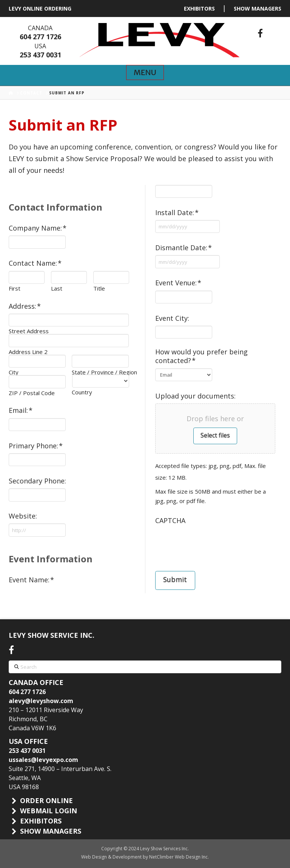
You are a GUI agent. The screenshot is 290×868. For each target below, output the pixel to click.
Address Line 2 (28, 352)
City (14, 372)
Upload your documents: (195, 396)
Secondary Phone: (37, 481)
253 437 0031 (40, 55)
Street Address (29, 331)
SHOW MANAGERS (258, 8)
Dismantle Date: (184, 248)
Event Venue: (178, 283)
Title (99, 289)
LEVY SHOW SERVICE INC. (52, 635)
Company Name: (38, 228)
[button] (145, 72)
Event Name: (32, 580)
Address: (25, 306)
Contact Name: (35, 263)
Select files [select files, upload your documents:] (215, 435)
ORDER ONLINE (46, 800)
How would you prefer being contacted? (201, 356)
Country (82, 392)
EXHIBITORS (199, 8)
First (15, 289)
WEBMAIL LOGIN (49, 811)
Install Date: (177, 213)
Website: (23, 516)
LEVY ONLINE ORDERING (40, 8)
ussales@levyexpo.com (43, 760)
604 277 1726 (40, 37)
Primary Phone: (36, 446)
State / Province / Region (100, 372)
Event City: (172, 318)
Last (57, 289)
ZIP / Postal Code (32, 393)
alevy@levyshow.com (41, 701)
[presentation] (213, 543)
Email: (21, 410)
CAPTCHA (170, 521)
